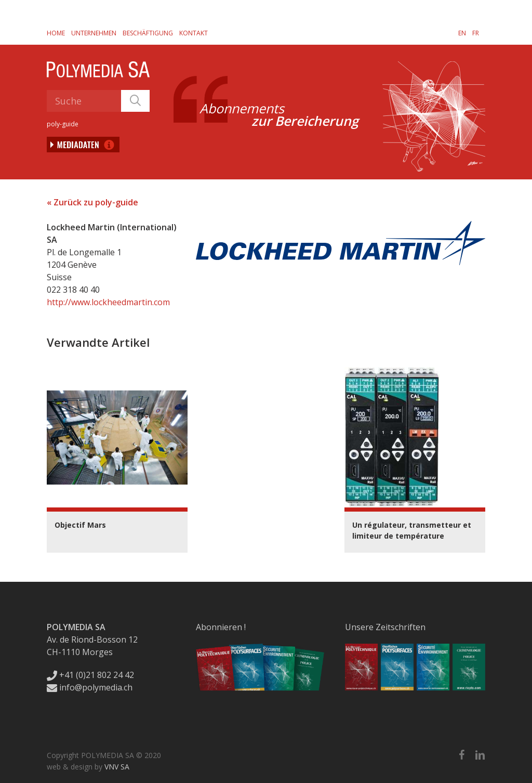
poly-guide (63, 124)
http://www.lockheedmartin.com (108, 302)
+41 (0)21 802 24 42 (90, 675)
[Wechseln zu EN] (462, 33)
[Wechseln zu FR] (476, 33)
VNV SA (117, 767)
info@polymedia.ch (90, 687)
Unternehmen (94, 33)
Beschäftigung (148, 33)
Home (56, 33)
